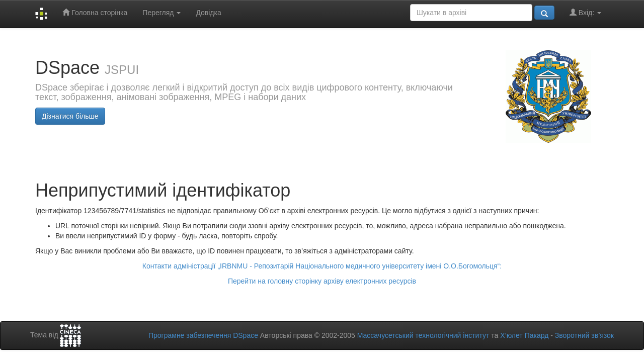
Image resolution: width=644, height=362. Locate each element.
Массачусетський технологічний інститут (423, 335)
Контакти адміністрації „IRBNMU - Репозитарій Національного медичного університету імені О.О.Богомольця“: (322, 266)
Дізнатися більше (70, 116)
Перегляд (162, 13)
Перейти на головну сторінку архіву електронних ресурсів (322, 281)
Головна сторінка (95, 12)
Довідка (208, 13)
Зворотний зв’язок (584, 335)
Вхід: (585, 12)
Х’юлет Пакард (524, 335)
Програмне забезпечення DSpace (203, 335)
